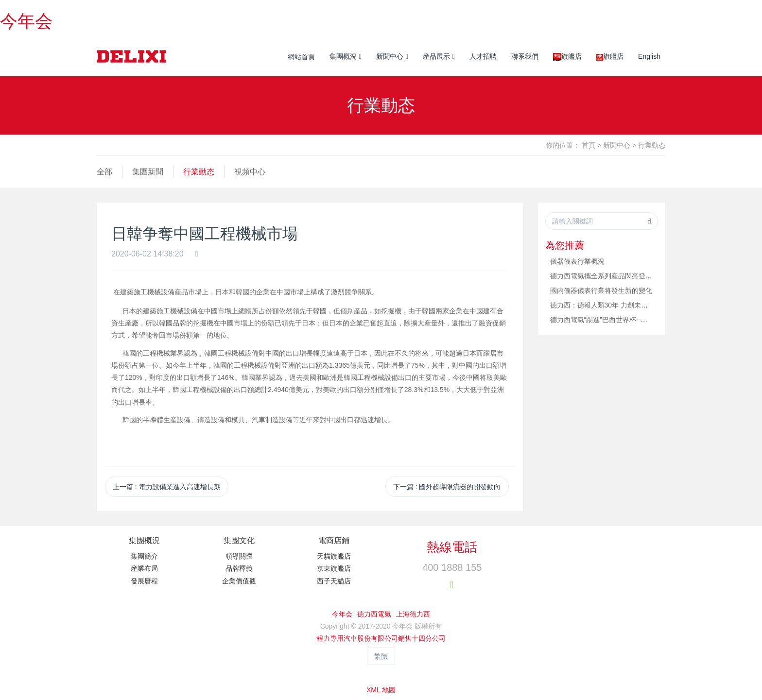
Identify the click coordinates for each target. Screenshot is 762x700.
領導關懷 (239, 556)
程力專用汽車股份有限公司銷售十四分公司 (381, 638)
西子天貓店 (334, 581)
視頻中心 (250, 172)
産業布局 (144, 568)
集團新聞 (148, 172)
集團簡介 (144, 556)
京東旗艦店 (334, 568)
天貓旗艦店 (334, 556)
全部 (104, 172)
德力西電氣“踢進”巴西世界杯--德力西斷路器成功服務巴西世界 (643, 320)
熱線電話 (452, 547)
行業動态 (652, 145)
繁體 (381, 656)
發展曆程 (144, 581)
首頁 (589, 145)
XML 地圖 (381, 690)
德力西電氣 (374, 614)
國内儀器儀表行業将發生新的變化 (601, 290)
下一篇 (447, 487)
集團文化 (239, 540)
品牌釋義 (239, 568)
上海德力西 (413, 614)
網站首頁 (301, 57)
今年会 (26, 21)
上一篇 (167, 487)
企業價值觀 (239, 581)
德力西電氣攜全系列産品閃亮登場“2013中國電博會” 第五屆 (639, 276)
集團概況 (144, 540)
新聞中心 (617, 145)
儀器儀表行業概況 (577, 261)
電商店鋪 (334, 540)
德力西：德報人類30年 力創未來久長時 (609, 305)
